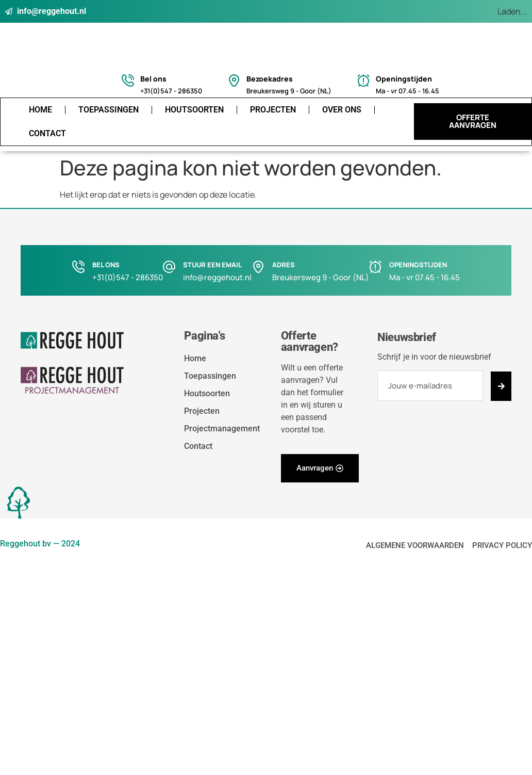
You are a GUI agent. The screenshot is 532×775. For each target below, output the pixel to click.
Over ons (342, 110)
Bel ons (153, 79)
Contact (47, 133)
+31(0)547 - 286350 (128, 277)
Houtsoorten (194, 110)
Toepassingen (109, 110)
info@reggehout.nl (217, 277)
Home (40, 110)
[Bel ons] (128, 80)
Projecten (273, 110)
